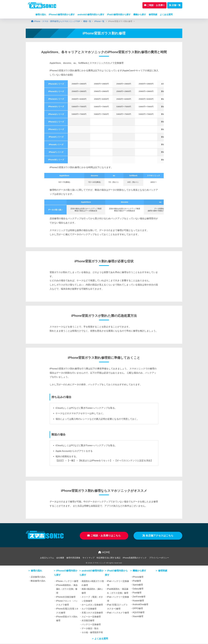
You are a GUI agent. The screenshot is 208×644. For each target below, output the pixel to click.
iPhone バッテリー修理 (67, 581)
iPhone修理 (138, 577)
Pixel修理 (137, 593)
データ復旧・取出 (90, 628)
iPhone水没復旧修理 (66, 597)
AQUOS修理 (139, 612)
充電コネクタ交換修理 (92, 613)
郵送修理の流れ (38, 581)
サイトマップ (88, 558)
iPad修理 (137, 581)
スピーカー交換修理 (91, 617)
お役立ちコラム (47, 558)
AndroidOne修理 (140, 605)
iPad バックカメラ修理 (118, 613)
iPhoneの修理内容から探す (62, 15)
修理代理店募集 (73, 558)
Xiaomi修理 (138, 616)
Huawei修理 (138, 601)
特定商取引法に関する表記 (109, 558)
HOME (104, 552)
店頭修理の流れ (38, 577)
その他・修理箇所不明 (92, 632)
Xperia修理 (138, 585)
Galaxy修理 (138, 589)
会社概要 (60, 558)
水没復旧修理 (88, 621)
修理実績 (153, 15)
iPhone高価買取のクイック (135, 558)
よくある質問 (166, 15)
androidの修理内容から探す (91, 15)
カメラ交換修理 (89, 609)
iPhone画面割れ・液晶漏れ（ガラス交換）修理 (67, 589)
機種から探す (140, 15)
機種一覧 (87, 21)
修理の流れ (41, 15)
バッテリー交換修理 (91, 625)
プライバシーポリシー (159, 558)
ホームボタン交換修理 (92, 605)
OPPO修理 (138, 608)
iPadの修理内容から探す (119, 15)
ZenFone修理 (139, 597)
